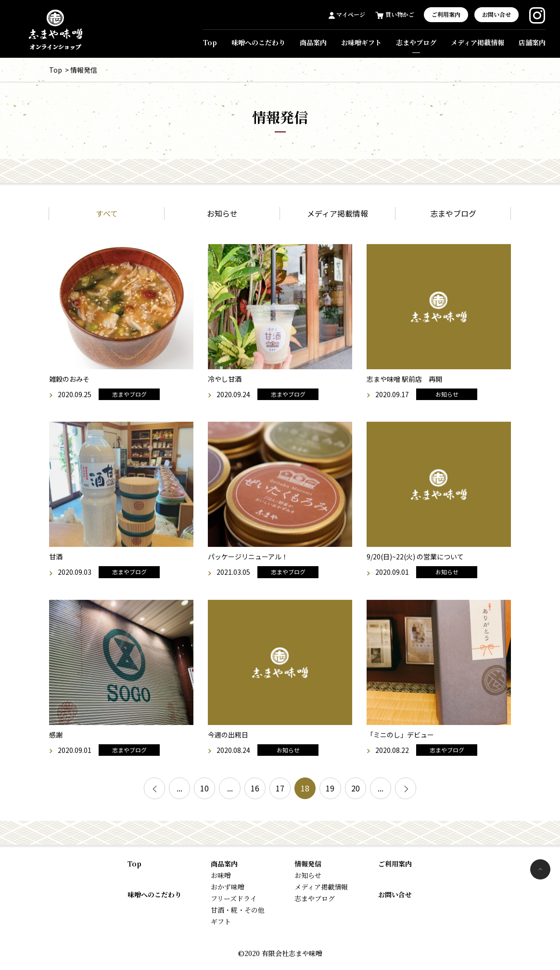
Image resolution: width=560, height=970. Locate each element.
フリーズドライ (234, 902)
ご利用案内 (446, 14)
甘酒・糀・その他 (238, 914)
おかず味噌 (228, 891)
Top (210, 42)
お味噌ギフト (361, 42)
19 (340, 794)
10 (191, 794)
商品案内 (313, 42)
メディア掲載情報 (477, 42)
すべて (107, 217)
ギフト (221, 925)
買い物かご (399, 14)
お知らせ (222, 217)
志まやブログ (416, 42)
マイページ (350, 14)
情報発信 (308, 867)
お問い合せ (496, 14)
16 (250, 794)
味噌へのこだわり (258, 42)
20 (369, 794)
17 (280, 794)
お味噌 (221, 879)
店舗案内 (532, 42)
